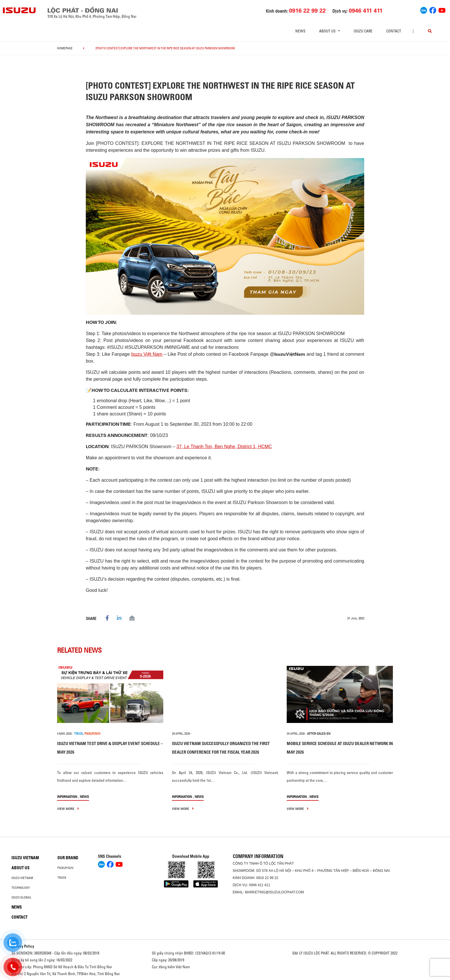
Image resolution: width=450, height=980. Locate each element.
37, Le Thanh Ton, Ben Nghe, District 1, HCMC (224, 447)
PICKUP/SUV (92, 734)
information (67, 797)
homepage (65, 48)
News (300, 31)
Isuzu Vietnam (25, 858)
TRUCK (78, 734)
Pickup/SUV (65, 868)
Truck (62, 878)
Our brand (68, 858)
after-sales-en (319, 734)
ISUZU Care (363, 31)
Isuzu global (21, 897)
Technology (21, 888)
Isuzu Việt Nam (147, 354)
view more (68, 809)
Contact (394, 31)
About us (21, 868)
